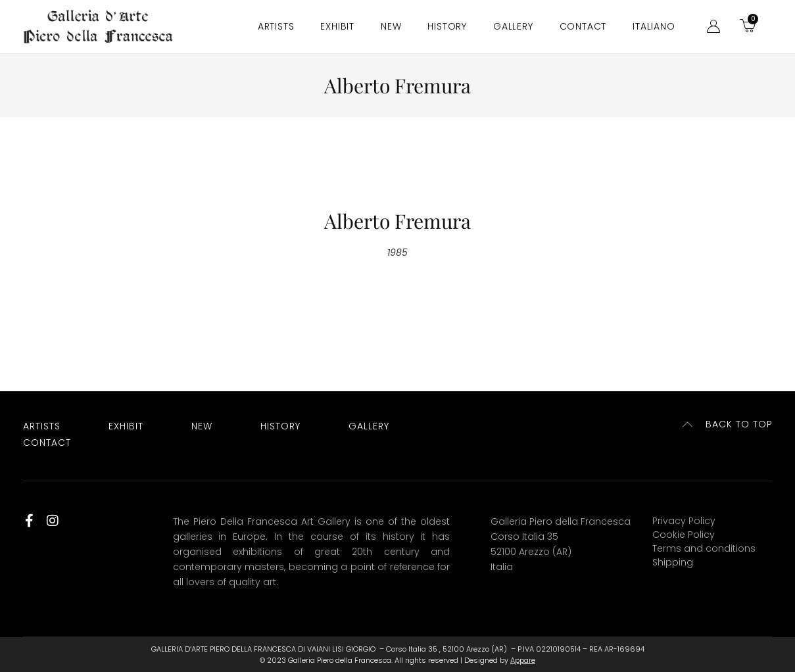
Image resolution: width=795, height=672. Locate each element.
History (447, 26)
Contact (583, 26)
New (391, 26)
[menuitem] (654, 26)
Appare (523, 660)
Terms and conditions (704, 548)
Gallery (513, 26)
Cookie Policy (684, 535)
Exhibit (337, 26)
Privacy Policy (684, 521)
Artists (276, 26)
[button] (728, 424)
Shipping (673, 562)
